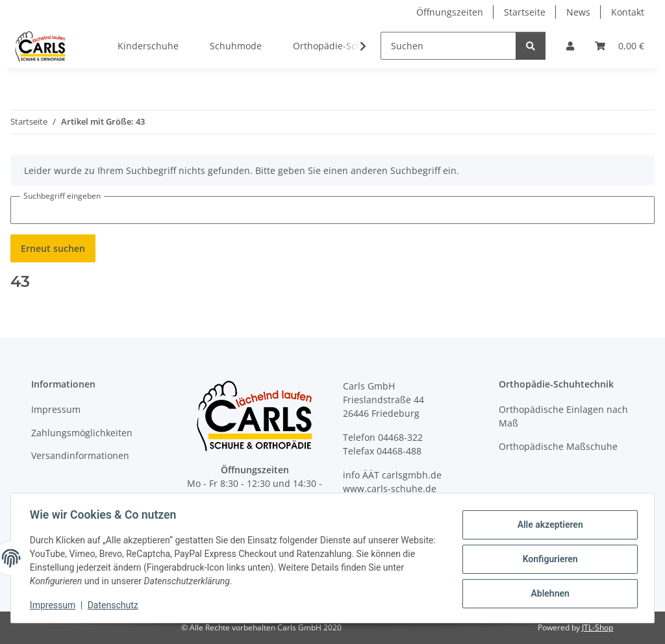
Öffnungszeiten (450, 12)
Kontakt (628, 12)
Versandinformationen (80, 455)
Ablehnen (548, 593)
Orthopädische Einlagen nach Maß (563, 416)
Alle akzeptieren (548, 525)
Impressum (55, 605)
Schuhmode (236, 46)
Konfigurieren (548, 559)
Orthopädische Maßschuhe (558, 446)
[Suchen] (448, 46)
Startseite (525, 12)
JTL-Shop (597, 627)
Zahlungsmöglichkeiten (82, 433)
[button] (570, 46)
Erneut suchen (53, 248)
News (578, 12)
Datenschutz (115, 605)
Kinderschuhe (148, 46)
